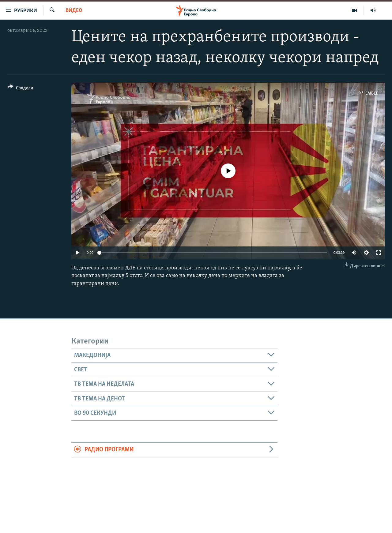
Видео (74, 11)
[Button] (20, 89)
